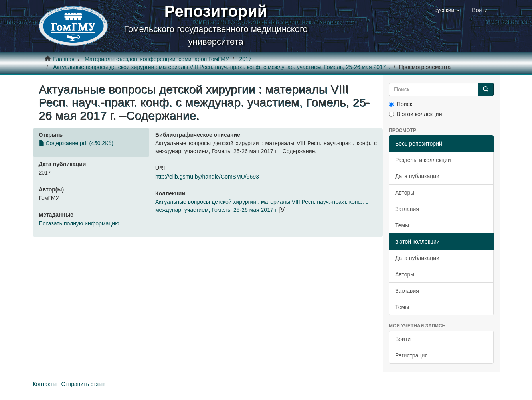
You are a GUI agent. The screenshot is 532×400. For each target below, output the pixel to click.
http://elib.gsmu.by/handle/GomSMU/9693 (207, 177)
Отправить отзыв (83, 384)
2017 (245, 59)
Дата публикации (417, 176)
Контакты (45, 384)
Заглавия (407, 209)
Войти (403, 339)
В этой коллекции (415, 114)
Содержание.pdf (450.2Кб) (76, 143)
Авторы (405, 193)
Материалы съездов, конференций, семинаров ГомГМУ (157, 59)
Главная (64, 59)
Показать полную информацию (79, 223)
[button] (447, 10)
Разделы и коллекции (423, 160)
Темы (402, 225)
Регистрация (411, 355)
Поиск (400, 104)
